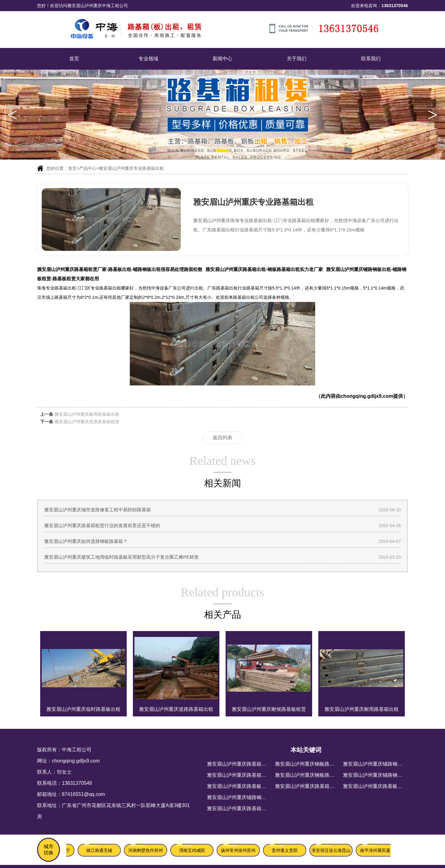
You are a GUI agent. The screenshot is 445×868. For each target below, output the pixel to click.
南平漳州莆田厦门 (378, 850)
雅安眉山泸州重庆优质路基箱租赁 (87, 422)
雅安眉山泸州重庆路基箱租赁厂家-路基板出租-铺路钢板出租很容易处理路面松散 (120, 269)
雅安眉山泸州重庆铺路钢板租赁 (378, 775)
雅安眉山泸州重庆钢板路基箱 (307, 775)
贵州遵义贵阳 (286, 850)
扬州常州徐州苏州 (239, 850)
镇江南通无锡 (100, 850)
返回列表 (222, 438)
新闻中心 (222, 59)
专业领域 (148, 59)
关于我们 (297, 59)
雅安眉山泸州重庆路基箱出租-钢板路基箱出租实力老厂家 (264, 269)
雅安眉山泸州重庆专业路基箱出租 (131, 168)
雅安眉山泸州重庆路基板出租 (239, 786)
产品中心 (88, 168)
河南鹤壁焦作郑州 (146, 850)
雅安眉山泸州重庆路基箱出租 (239, 775)
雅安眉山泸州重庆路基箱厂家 (307, 786)
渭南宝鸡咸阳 (193, 850)
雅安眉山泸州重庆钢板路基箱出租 (312, 764)
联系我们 (371, 59)
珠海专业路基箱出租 (57, 288)
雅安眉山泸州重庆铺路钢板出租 (242, 797)
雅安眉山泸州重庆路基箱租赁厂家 (244, 808)
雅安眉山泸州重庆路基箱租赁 (239, 764)
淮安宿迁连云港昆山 (332, 850)
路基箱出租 (244, 297)
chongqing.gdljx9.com (367, 396)
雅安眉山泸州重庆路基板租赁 (375, 786)
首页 (74, 59)
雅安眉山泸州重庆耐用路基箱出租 (87, 414)
